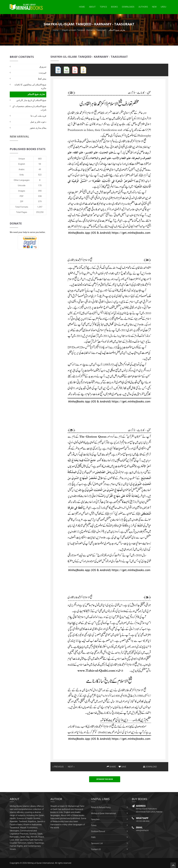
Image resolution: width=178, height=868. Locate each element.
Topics (103, 7)
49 (40, 169)
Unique (22, 159)
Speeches (95, 819)
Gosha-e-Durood (98, 831)
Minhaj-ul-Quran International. (41, 863)
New (154, 7)
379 (40, 201)
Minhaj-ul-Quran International (103, 813)
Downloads (128, 7)
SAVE (122, 767)
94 (40, 164)
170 (40, 185)
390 (40, 191)
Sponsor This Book (105, 779)
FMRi (93, 837)
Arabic (22, 169)
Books (114, 7)
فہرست (42, 73)
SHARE (111, 767)
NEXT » (71, 767)
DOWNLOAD (150, 767)
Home (82, 7)
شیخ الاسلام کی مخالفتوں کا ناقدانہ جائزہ (30, 86)
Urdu (163, 7)
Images (22, 191)
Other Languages (22, 180)
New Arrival (19, 136)
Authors (143, 7)
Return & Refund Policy (101, 807)
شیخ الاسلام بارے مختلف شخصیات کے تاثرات (29, 108)
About (92, 7)
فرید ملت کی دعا (38, 116)
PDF (22, 196)
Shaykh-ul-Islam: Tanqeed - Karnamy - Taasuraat (84, 30)
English (22, 164)
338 (40, 196)
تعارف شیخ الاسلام (36, 94)
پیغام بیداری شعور (38, 128)
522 (40, 175)
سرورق (43, 67)
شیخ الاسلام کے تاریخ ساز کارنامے (31, 100)
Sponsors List (97, 843)
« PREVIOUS (58, 767)
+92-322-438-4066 (143, 821)
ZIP (22, 201)
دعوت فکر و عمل (38, 122)
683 (40, 159)
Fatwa (94, 825)
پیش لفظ (42, 79)
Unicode (22, 185)
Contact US (96, 849)
